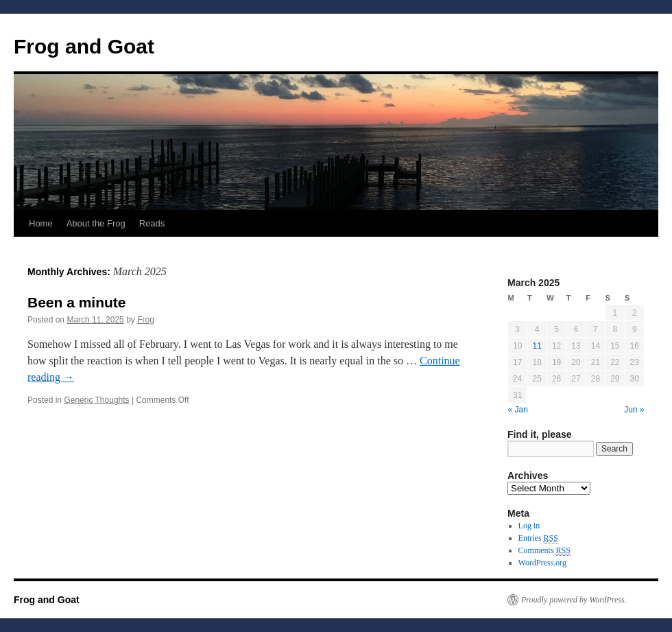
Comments (544, 551)
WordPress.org (542, 563)
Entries (538, 538)
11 (537, 346)
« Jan (518, 410)
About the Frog (96, 223)
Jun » (634, 410)
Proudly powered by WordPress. (574, 600)
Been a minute (77, 302)
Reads (152, 223)
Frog (146, 320)
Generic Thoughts (96, 400)
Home (41, 223)
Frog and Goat (84, 46)
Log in (529, 526)
